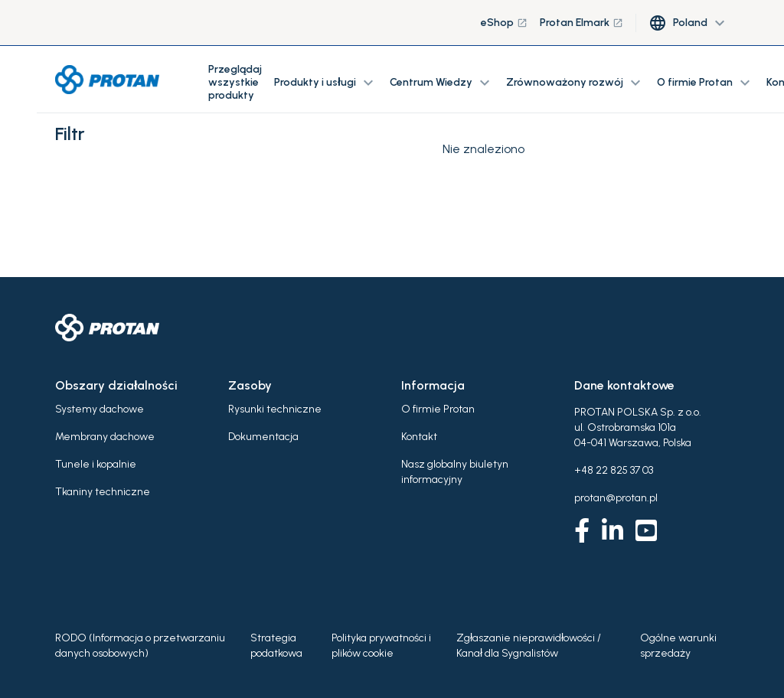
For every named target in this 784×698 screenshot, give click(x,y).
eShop (504, 23)
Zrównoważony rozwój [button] (575, 83)
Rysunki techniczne (275, 409)
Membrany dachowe (105, 437)
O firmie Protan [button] (706, 83)
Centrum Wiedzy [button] (442, 83)
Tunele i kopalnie (96, 464)
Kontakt (419, 437)
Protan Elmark (581, 23)
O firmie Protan (438, 409)
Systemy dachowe (100, 409)
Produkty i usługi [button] (326, 83)
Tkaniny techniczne (103, 492)
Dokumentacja (263, 437)
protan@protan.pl (616, 498)
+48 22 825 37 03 (614, 470)
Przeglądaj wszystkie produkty (235, 82)
